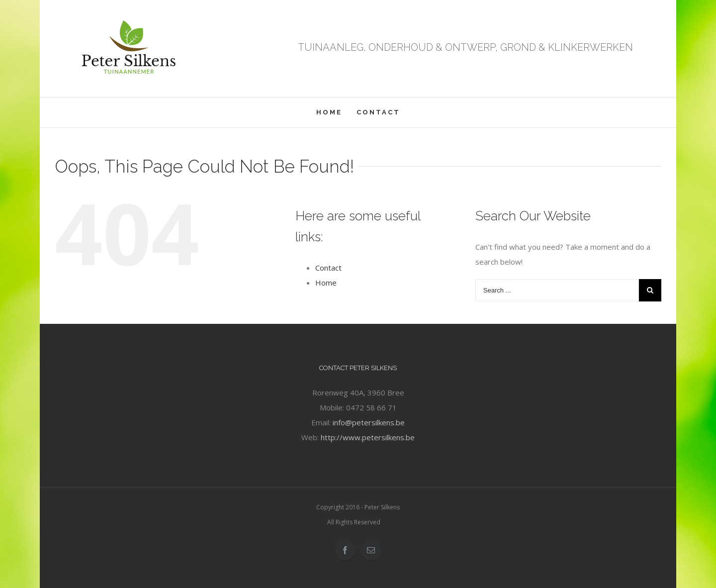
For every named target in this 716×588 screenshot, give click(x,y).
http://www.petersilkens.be (368, 437)
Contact (328, 268)
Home (326, 283)
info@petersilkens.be (369, 422)
